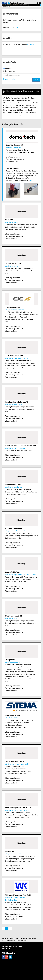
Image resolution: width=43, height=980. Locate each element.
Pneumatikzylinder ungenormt (15, 769)
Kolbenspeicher (11, 538)
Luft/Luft (8, 315)
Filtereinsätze (9, 361)
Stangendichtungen (27, 407)
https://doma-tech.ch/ (13, 148)
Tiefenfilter (9, 910)
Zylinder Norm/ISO (26, 490)
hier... (17, 27)
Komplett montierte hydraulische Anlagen (19, 856)
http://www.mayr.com (12, 266)
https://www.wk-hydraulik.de (15, 898)
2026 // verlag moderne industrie (12, 946)
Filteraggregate (10, 813)
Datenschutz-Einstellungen (28, 938)
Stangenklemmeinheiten (26, 152)
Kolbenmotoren (10, 225)
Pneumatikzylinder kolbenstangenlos (18, 771)
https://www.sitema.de (13, 718)
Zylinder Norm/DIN (11, 490)
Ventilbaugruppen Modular (22, 579)
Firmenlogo (21, 211)
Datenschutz (14, 938)
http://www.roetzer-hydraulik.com (17, 810)
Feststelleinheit (11, 152)
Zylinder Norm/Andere (29, 492)
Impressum (5, 938)
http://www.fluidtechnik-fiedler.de (17, 358)
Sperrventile (19, 774)
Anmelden (31, 44)
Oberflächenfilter (19, 910)
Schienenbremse (10, 271)
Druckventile (19, 577)
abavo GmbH (6, 948)
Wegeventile (9, 577)
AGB (3, 940)
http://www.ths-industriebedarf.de (17, 764)
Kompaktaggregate (11, 533)
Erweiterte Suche (9, 79)
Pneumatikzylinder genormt (15, 766)
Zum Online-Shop (11, 900)
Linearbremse (28, 268)
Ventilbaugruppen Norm (13, 582)
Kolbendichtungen (11, 409)
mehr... (32, 181)
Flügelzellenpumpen (12, 368)
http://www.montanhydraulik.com (17, 531)
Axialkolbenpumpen (28, 366)
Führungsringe (32, 409)
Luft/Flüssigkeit (10, 312)
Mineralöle (8, 902)
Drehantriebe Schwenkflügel (15, 227)
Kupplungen (22, 271)
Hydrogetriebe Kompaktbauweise (26, 536)
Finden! (36, 80)
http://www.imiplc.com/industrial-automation (21, 575)
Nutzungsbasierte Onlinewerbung (16, 940)
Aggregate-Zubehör (31, 815)
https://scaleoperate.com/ (14, 662)
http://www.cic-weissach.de (14, 310)
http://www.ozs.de (11, 618)
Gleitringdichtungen (12, 407)
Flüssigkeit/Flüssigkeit (24, 312)
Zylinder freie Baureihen (13, 494)
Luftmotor (34, 225)
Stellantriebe (9, 536)
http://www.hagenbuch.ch (14, 405)
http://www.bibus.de (12, 222)
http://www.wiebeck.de (13, 854)
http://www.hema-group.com (15, 448)
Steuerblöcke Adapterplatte (15, 817)
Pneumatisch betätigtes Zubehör (17, 150)
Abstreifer (22, 409)
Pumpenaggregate (26, 533)
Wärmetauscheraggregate (14, 815)
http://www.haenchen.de (13, 487)
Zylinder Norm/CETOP (12, 492)
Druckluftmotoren (23, 225)
